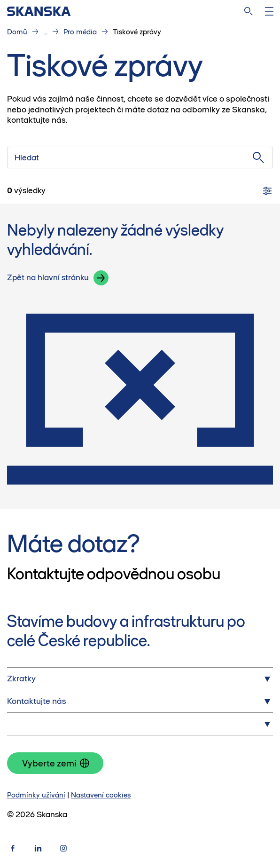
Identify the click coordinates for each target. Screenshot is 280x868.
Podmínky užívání (36, 795)
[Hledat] (140, 158)
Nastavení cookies (101, 795)
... (45, 32)
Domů (17, 32)
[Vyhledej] (258, 158)
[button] (101, 278)
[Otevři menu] (269, 11)
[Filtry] (267, 191)
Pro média (80, 32)
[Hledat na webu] (249, 11)
